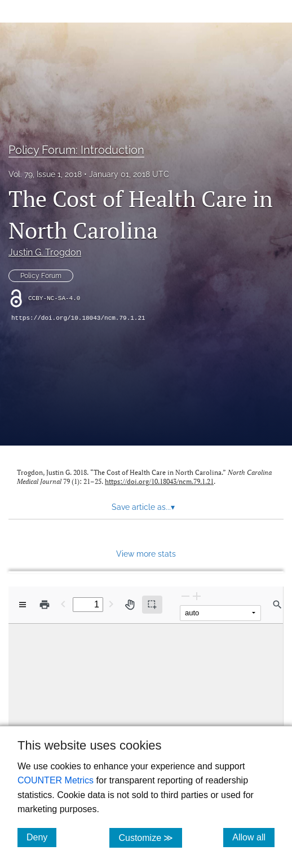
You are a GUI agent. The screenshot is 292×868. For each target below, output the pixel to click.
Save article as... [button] (143, 507)
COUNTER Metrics (56, 780)
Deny (41, 837)
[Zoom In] (197, 596)
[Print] (45, 605)
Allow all (253, 837)
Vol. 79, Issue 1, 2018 (45, 174)
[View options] (23, 605)
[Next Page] (111, 604)
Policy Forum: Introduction (76, 150)
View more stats (146, 554)
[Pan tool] (130, 605)
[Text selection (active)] (152, 605)
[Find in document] (277, 605)
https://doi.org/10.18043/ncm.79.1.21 (78, 318)
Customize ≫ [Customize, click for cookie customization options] (150, 837)
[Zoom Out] (185, 596)
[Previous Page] (63, 604)
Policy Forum (41, 276)
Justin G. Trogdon (45, 252)
